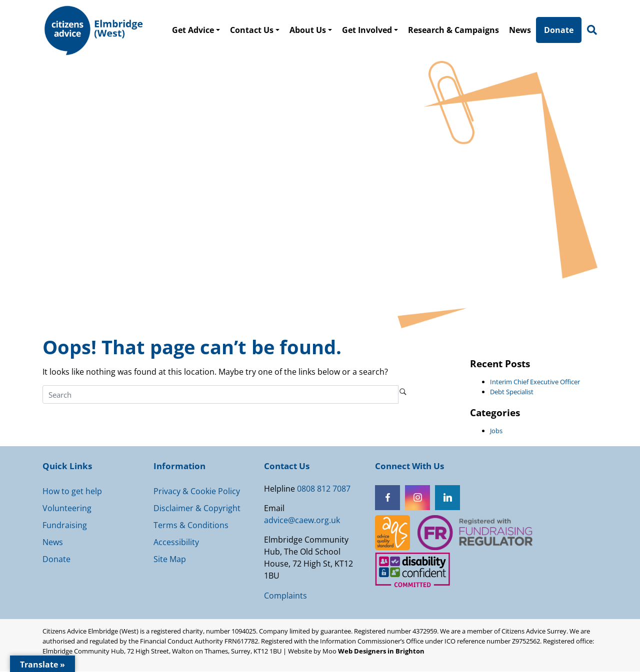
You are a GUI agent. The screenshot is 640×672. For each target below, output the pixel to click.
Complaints (285, 596)
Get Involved (368, 30)
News (521, 30)
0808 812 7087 (324, 489)
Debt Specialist (512, 392)
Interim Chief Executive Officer (535, 382)
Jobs (496, 431)
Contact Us (253, 30)
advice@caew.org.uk (302, 521)
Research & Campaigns (454, 30)
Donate (560, 30)
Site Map (170, 560)
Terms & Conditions (191, 526)
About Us (309, 30)
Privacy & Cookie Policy (197, 492)
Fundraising (65, 526)
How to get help (72, 492)
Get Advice (194, 30)
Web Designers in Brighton (381, 652)
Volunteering (67, 509)
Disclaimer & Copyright (197, 509)
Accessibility (176, 543)
